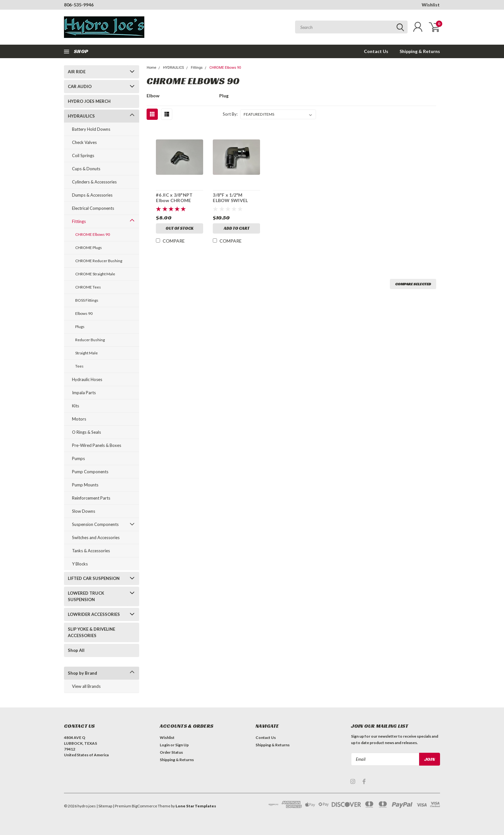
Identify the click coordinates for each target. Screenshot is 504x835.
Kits (76, 406)
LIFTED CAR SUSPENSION (94, 578)
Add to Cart (237, 228)
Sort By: (230, 114)
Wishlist (431, 5)
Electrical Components (93, 208)
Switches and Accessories (96, 537)
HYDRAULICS (81, 116)
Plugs (80, 327)
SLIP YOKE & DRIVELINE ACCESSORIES (91, 632)
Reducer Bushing (90, 340)
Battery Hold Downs (91, 129)
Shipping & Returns (420, 51)
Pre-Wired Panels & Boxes (97, 445)
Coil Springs (83, 155)
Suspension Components (95, 524)
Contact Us (376, 51)
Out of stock (180, 228)
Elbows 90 (84, 313)
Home (151, 68)
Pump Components (90, 472)
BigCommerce (144, 806)
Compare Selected (413, 284)
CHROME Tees (88, 287)
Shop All (76, 650)
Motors (79, 419)
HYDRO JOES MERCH (89, 101)
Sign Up (182, 745)
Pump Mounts (85, 485)
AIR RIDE (77, 72)
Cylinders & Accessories (94, 182)
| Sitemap (104, 806)
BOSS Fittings (87, 300)
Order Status (171, 752)
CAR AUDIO (80, 86)
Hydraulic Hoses (87, 379)
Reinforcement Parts (91, 498)
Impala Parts (84, 393)
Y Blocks (80, 564)
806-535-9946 (79, 5)
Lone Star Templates (196, 806)
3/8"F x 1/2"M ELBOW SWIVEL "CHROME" (230, 200)
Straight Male (86, 353)
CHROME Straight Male (95, 274)
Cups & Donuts (86, 169)
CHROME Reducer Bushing (99, 261)
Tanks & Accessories (91, 551)
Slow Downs (84, 511)
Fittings (79, 221)
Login (165, 745)
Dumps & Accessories (92, 195)
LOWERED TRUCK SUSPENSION (86, 596)
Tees (79, 366)
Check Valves (84, 142)
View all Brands (86, 686)
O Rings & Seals (86, 432)
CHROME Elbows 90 (93, 234)
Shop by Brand (82, 673)
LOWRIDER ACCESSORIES (94, 614)
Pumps (78, 458)
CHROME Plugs (89, 248)
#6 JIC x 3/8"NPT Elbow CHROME (174, 198)
